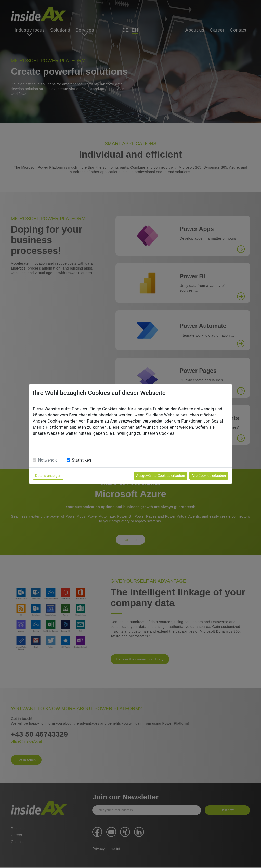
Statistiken (81, 460)
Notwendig (48, 460)
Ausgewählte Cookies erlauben (161, 476)
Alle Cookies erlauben (209, 476)
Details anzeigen (48, 476)
